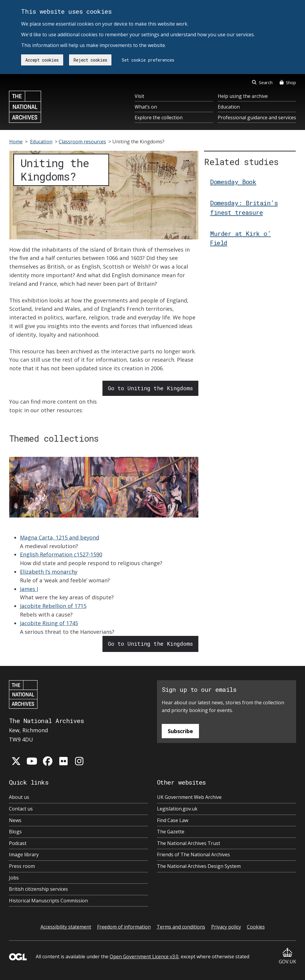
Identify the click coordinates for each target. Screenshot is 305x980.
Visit (139, 96)
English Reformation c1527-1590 (61, 554)
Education (229, 107)
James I (29, 589)
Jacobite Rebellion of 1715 (53, 606)
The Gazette (171, 832)
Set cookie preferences (148, 60)
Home (16, 142)
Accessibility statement (66, 927)
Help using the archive (243, 96)
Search (262, 82)
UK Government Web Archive (189, 797)
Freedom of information (124, 927)
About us (19, 797)
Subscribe (180, 731)
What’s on (146, 107)
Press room (22, 866)
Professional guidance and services (257, 117)
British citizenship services (38, 889)
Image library (24, 854)
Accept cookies (42, 60)
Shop (288, 82)
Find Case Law (173, 820)
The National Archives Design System (199, 866)
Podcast (18, 843)
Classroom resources (82, 142)
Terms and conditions (181, 927)
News (15, 820)
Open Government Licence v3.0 (144, 957)
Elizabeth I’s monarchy (49, 572)
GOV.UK (287, 956)
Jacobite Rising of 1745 (49, 623)
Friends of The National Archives (193, 854)
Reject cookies (90, 60)
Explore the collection (159, 117)
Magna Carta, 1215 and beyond (60, 537)
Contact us (21, 809)
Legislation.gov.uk (177, 809)
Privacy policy (226, 927)
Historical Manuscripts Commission (48, 901)
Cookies (256, 927)
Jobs (14, 878)
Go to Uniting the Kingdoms (150, 388)
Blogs (15, 832)
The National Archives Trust (189, 843)
